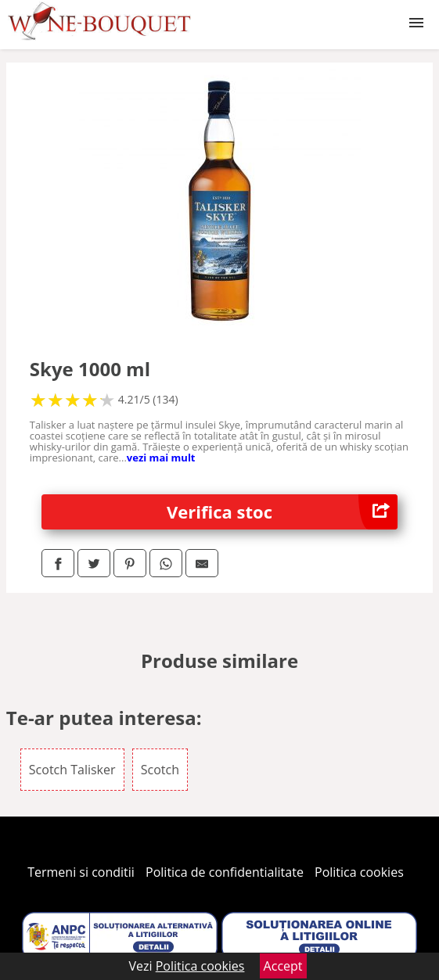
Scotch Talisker (72, 770)
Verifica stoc (282, 512)
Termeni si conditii (81, 872)
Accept (283, 966)
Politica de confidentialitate (225, 872)
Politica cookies (359, 872)
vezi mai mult (161, 458)
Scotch (160, 770)
